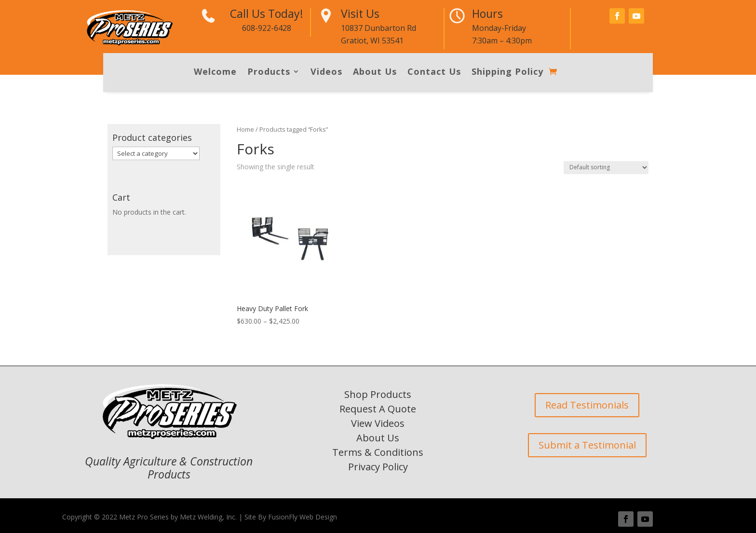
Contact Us (434, 73)
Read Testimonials (587, 405)
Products (269, 73)
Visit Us (360, 14)
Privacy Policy (378, 467)
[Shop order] (606, 168)
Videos (326, 73)
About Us (375, 73)
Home (245, 129)
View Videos (378, 423)
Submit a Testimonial (587, 445)
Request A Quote (378, 409)
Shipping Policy (507, 73)
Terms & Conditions (378, 452)
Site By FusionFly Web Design (291, 517)
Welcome (215, 73)
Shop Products (378, 394)
